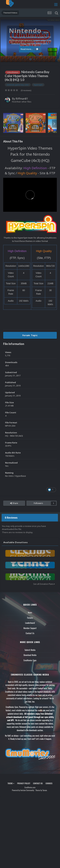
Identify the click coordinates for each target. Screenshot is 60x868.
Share (14, 503)
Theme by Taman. (41, 790)
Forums (30, 618)
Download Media (30, 655)
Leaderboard (30, 623)
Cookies (49, 783)
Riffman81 (22, 99)
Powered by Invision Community (23, 790)
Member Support (30, 628)
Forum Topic (30, 335)
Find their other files (22, 102)
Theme (11, 783)
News (30, 612)
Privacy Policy (24, 783)
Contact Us (30, 633)
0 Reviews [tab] (11, 518)
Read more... (29, 49)
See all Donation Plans (44, 584)
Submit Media (30, 650)
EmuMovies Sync (30, 660)
